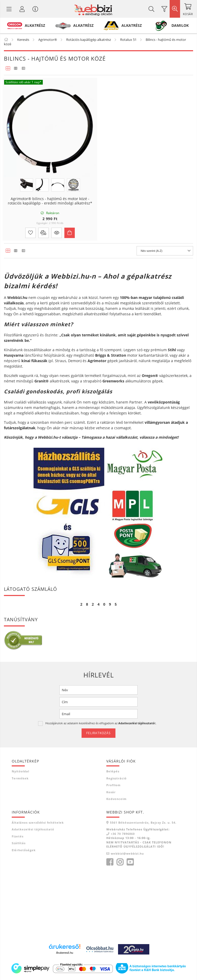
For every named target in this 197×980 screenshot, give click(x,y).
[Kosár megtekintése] (188, 9)
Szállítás (19, 843)
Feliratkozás (98, 733)
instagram (120, 862)
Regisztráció (116, 778)
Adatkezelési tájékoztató (33, 829)
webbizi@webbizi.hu (127, 853)
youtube (130, 862)
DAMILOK (180, 25)
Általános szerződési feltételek (38, 822)
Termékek (20, 778)
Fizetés (18, 836)
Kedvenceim (116, 799)
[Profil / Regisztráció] (22, 9)
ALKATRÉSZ (35, 25)
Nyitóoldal (20, 771)
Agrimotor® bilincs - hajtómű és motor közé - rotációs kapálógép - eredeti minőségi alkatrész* (50, 201)
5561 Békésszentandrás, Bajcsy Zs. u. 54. (143, 822)
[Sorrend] (165, 251)
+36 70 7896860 (123, 834)
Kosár (111, 792)
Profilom (113, 785)
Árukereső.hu (64, 953)
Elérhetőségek (24, 850)
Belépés (113, 771)
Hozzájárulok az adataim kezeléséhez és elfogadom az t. (101, 723)
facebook (110, 862)
